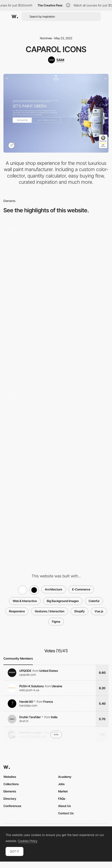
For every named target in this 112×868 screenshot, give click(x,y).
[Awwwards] (15, 17)
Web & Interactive (25, 601)
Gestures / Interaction (50, 611)
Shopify (79, 611)
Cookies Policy (28, 841)
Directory (10, 799)
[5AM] (56, 60)
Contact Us (66, 813)
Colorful (94, 601)
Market (63, 791)
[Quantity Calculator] (56, 428)
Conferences (12, 806)
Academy (65, 777)
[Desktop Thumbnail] (56, 345)
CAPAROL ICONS (56, 49)
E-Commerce (81, 589)
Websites (10, 777)
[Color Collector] (56, 262)
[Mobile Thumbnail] (56, 511)
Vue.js (99, 611)
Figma (56, 621)
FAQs (62, 799)
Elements (10, 791)
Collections (11, 784)
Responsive (17, 611)
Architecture (54, 589)
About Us (64, 806)
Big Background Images (63, 601)
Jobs (61, 784)
